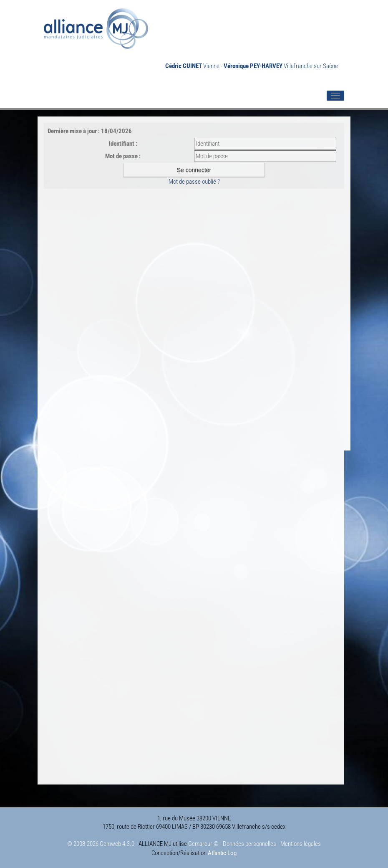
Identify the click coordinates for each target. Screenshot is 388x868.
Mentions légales (301, 844)
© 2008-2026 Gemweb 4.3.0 (101, 844)
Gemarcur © (203, 844)
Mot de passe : (123, 156)
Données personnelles (249, 844)
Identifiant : (123, 144)
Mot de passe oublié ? (194, 182)
